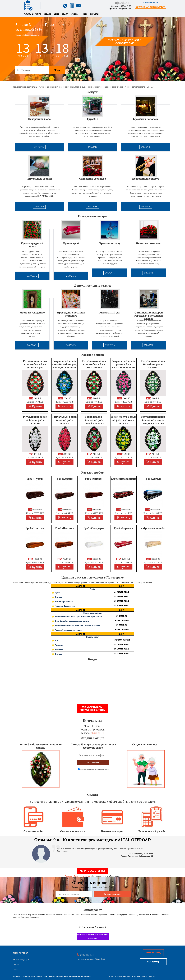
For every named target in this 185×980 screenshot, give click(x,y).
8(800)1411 (123, 3)
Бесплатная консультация (151, 7)
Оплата (65, 14)
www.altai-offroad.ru (35, 977)
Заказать (39, 147)
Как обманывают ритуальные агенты (93, 708)
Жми (57, 70)
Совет (15, 970)
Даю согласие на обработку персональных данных (94, 769)
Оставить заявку (153, 953)
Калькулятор (151, 2)
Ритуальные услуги (32, 14)
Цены (56, 14)
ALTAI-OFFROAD (20, 953)
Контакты (94, 14)
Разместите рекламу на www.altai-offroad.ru (93, 936)
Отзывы (75, 14)
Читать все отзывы (93, 871)
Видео (84, 14)
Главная (68, 876)
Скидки (47, 14)
